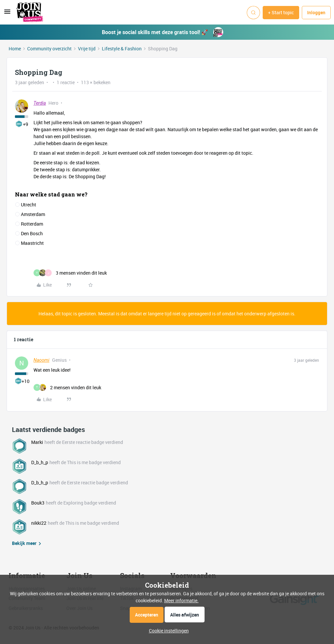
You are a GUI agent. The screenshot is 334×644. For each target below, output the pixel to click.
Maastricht (32, 243)
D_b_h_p (40, 462)
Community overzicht (49, 49)
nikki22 (39, 523)
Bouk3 (38, 503)
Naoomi (41, 360)
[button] (7, 14)
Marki (37, 442)
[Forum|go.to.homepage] (30, 13)
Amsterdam (33, 214)
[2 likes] (67, 387)
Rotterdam (32, 224)
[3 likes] (70, 273)
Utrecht (29, 205)
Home (15, 49)
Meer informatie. (181, 600)
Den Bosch (32, 233)
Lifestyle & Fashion (122, 49)
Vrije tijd (87, 49)
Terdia (40, 103)
